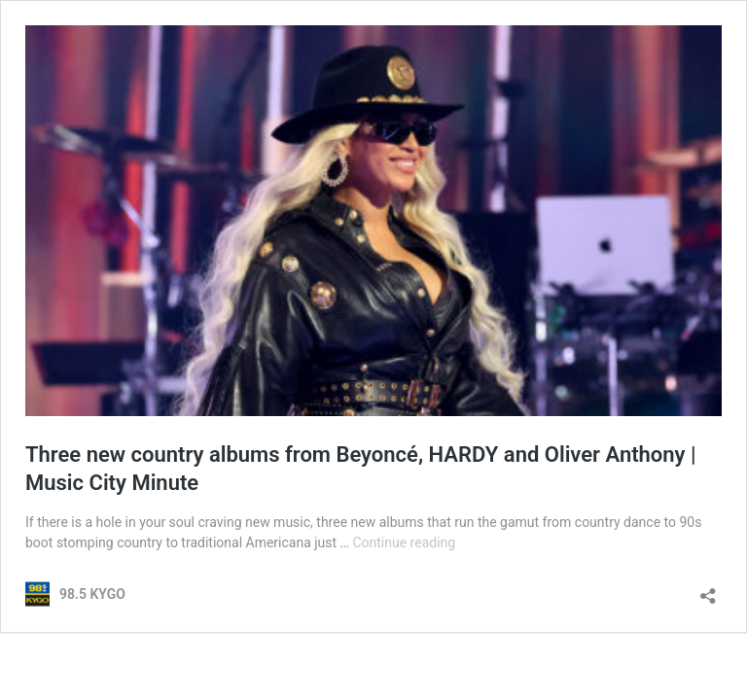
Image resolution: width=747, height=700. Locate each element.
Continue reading (404, 542)
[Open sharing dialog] (708, 590)
